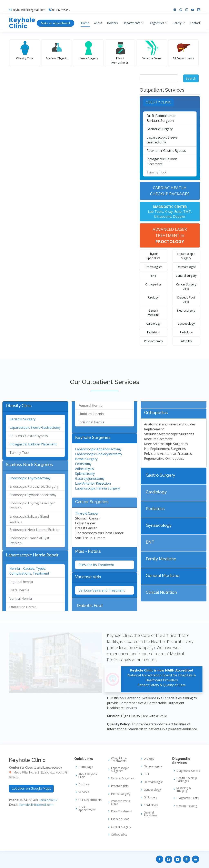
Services (84, 792)
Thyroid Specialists (153, 256)
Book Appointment (87, 809)
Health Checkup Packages (187, 779)
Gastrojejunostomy (90, 478)
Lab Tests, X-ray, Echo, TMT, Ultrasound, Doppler (170, 212)
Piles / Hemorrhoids (120, 60)
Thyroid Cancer (87, 513)
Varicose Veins (152, 58)
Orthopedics (153, 284)
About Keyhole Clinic (88, 776)
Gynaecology (186, 324)
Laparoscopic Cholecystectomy (99, 454)
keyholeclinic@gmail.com (29, 4)
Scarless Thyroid (57, 58)
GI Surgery (151, 797)
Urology (153, 297)
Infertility (186, 341)
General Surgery (186, 276)
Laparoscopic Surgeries (120, 769)
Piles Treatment (122, 811)
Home (89, 17)
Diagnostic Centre (188, 771)
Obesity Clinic (25, 58)
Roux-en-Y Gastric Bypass (166, 151)
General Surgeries (123, 778)
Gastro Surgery (160, 475)
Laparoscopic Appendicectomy (98, 449)
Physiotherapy (153, 341)
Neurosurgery (186, 310)
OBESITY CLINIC (158, 102)
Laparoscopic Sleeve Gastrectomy (162, 140)
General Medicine (153, 313)
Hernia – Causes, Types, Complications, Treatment (29, 571)
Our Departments (90, 800)
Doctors (116, 17)
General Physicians (151, 814)
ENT (153, 276)
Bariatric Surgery (160, 129)
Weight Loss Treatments (119, 760)
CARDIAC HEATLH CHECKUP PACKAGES (170, 191)
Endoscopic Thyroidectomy (30, 478)
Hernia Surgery (88, 58)
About (102, 17)
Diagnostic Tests (187, 798)
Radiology (186, 332)
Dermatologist (186, 267)
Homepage (86, 767)
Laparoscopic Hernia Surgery (97, 488)
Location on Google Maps (31, 789)
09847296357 (61, 4)
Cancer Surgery (121, 827)
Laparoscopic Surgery (186, 256)
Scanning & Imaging (184, 789)
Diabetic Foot (90, 606)
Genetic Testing (187, 806)
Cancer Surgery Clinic (186, 286)
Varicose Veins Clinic (121, 803)
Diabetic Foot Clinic (186, 300)
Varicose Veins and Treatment (102, 590)
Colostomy (83, 464)
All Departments (183, 58)
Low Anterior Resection (93, 483)
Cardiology (153, 324)
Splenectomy (85, 474)
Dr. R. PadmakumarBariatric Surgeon (161, 118)
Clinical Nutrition (161, 592)
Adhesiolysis (84, 469)
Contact (198, 17)
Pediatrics (153, 332)
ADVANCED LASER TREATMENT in (170, 235)
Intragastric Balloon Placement (162, 161)
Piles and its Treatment (96, 565)
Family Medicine (161, 559)
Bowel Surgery (86, 459)
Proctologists (153, 267)
